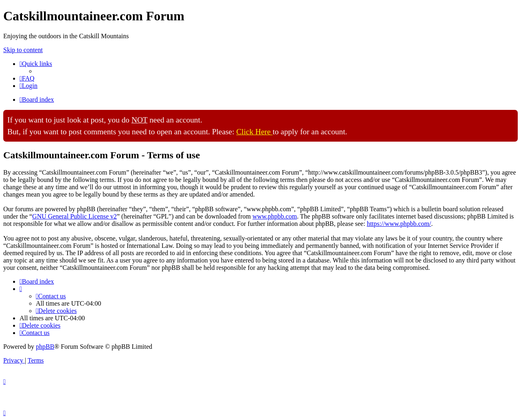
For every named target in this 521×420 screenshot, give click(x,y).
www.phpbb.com (275, 216)
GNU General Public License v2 (74, 216)
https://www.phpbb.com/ (399, 224)
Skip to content (23, 50)
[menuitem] (27, 78)
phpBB (45, 347)
